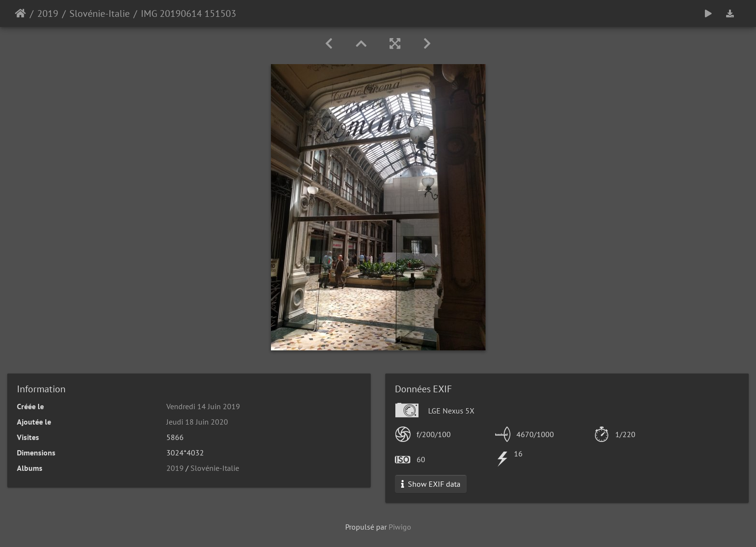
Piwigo (400, 527)
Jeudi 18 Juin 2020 (197, 422)
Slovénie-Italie (100, 13)
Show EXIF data (431, 484)
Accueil (20, 13)
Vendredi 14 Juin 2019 (203, 406)
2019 (48, 13)
